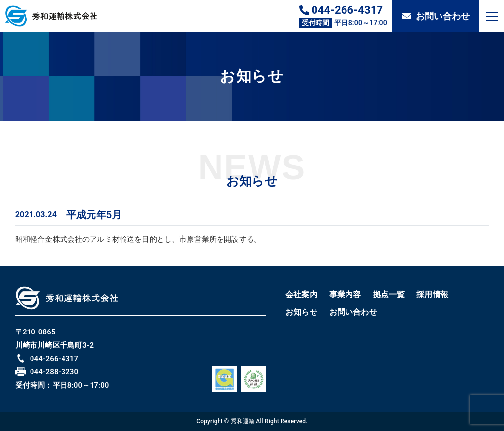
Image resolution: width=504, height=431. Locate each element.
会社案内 (301, 294)
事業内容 (345, 294)
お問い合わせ (436, 16)
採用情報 (432, 294)
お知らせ (301, 312)
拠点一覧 (389, 294)
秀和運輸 (243, 421)
